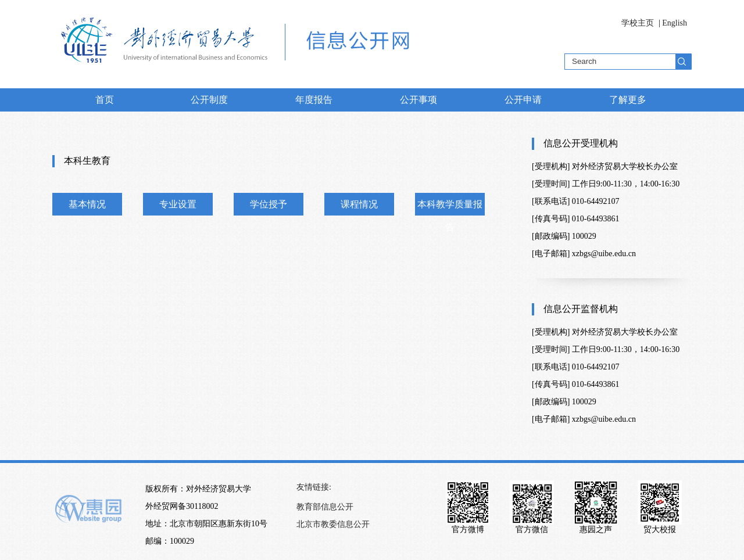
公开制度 (209, 100)
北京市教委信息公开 (333, 524)
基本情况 (87, 204)
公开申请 (523, 100)
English (675, 23)
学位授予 (269, 204)
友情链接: (314, 487)
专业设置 (178, 204)
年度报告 (314, 100)
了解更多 (628, 100)
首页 (105, 100)
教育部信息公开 (325, 507)
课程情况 (359, 204)
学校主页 (638, 23)
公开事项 (419, 100)
